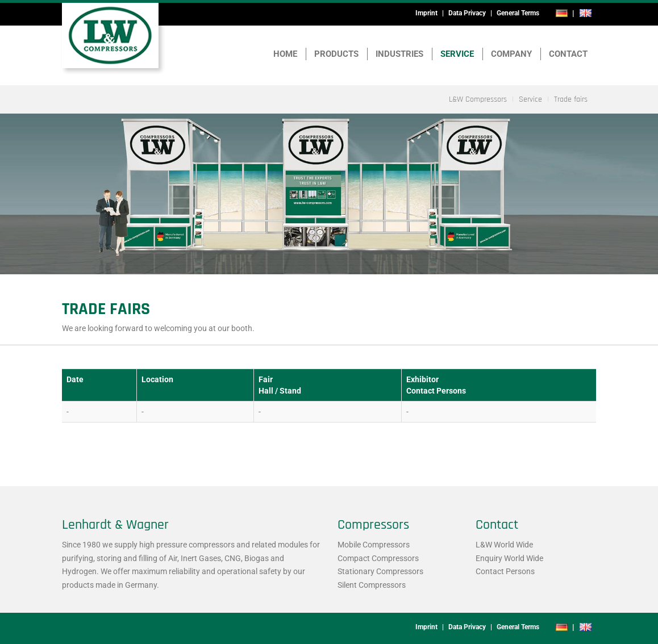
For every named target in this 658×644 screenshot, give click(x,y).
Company (511, 54)
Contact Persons (505, 571)
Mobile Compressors (374, 545)
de (562, 13)
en (585, 13)
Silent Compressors (372, 585)
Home (285, 54)
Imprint (426, 13)
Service (457, 54)
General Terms (518, 13)
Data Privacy (467, 13)
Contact (568, 54)
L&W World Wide (504, 545)
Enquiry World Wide (509, 558)
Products (336, 54)
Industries (399, 54)
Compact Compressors (378, 558)
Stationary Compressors (380, 571)
